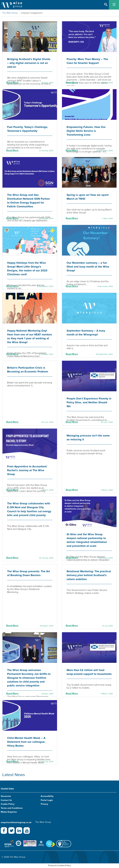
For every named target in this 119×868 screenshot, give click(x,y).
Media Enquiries (9, 812)
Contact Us (6, 800)
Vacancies (6, 796)
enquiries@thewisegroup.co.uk (16, 822)
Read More (12, 83)
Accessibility (47, 796)
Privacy (44, 804)
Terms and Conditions (12, 808)
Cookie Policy (8, 804)
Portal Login (47, 800)
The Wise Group (10, 13)
